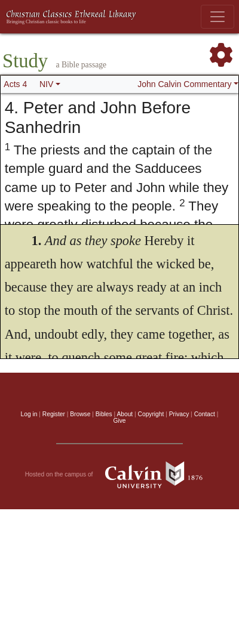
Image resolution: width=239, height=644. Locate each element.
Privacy (179, 414)
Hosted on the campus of (120, 475)
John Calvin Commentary (184, 84)
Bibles (104, 414)
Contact (205, 414)
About (125, 414)
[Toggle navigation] (217, 17)
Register (54, 414)
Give (119, 421)
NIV (46, 84)
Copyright (151, 414)
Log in (29, 414)
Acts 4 (15, 84)
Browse (80, 414)
